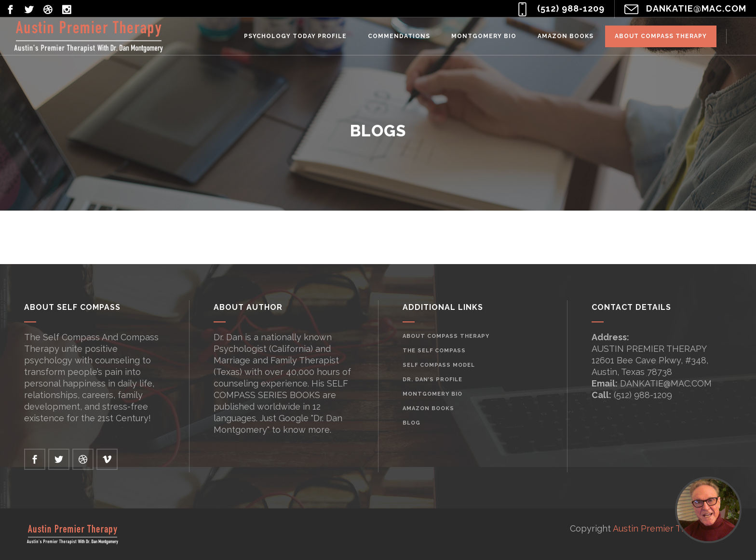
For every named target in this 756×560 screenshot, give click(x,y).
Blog (412, 423)
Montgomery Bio (432, 394)
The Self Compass (434, 351)
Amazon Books (428, 408)
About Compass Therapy (446, 336)
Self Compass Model (439, 365)
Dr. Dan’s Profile (432, 380)
